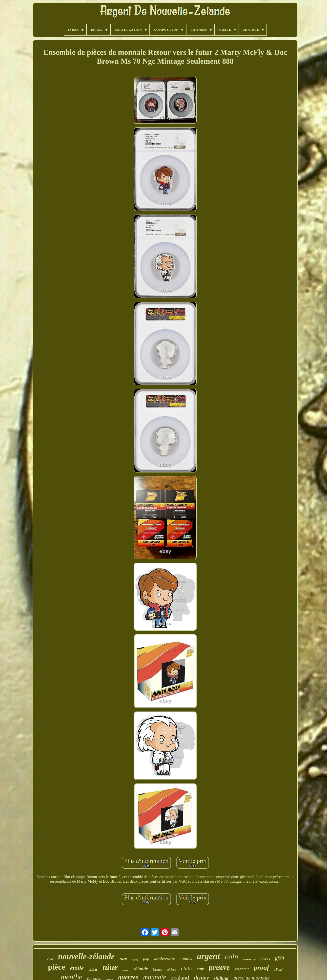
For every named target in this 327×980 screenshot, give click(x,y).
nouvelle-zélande (86, 957)
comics (186, 959)
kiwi (50, 959)
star (200, 969)
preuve (219, 967)
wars (126, 970)
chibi (186, 968)
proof (261, 968)
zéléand (172, 970)
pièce (56, 967)
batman (157, 970)
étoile (77, 968)
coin (232, 957)
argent (208, 956)
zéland (278, 969)
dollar (93, 969)
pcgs (146, 959)
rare (123, 959)
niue (110, 967)
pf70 (279, 958)
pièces (265, 959)
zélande (141, 969)
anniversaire (165, 959)
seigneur (242, 969)
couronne (249, 959)
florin (135, 960)
